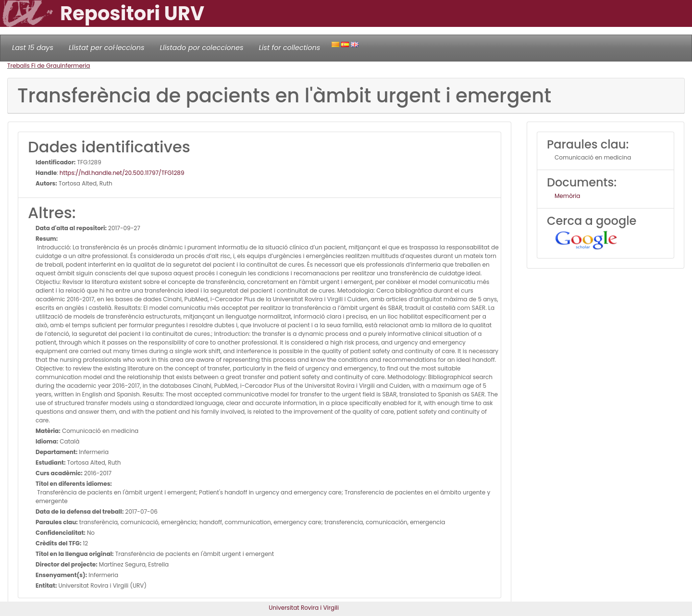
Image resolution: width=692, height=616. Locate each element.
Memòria (567, 196)
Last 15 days (33, 48)
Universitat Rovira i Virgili (304, 608)
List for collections (289, 48)
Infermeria (75, 66)
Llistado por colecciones (202, 48)
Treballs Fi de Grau (34, 66)
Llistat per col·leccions (107, 48)
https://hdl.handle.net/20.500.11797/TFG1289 (122, 173)
